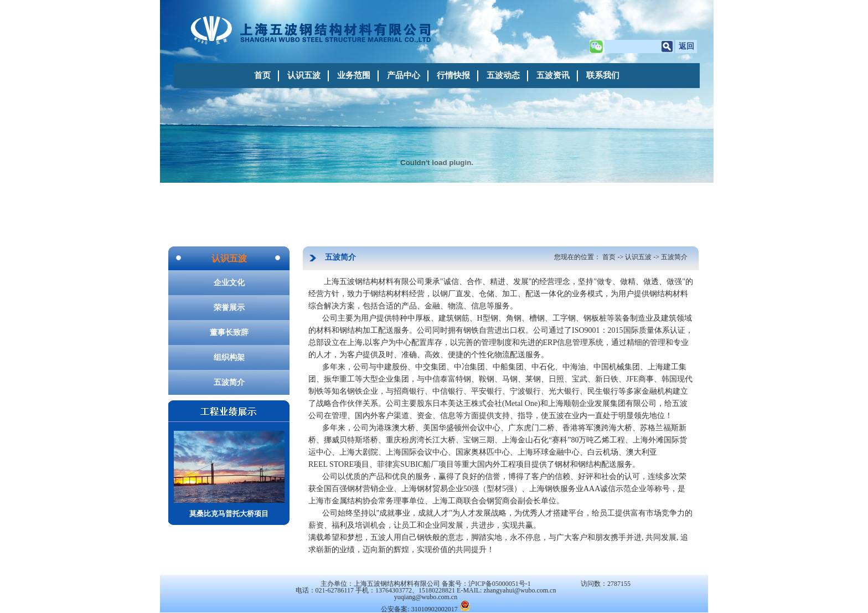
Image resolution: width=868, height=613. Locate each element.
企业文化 (229, 283)
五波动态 (503, 75)
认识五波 (304, 75)
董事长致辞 (229, 333)
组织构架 (229, 357)
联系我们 (603, 75)
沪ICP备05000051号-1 (500, 584)
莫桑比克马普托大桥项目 (229, 474)
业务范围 (354, 75)
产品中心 (404, 75)
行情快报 (453, 75)
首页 (262, 75)
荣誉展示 (229, 308)
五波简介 (229, 382)
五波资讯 (553, 75)
